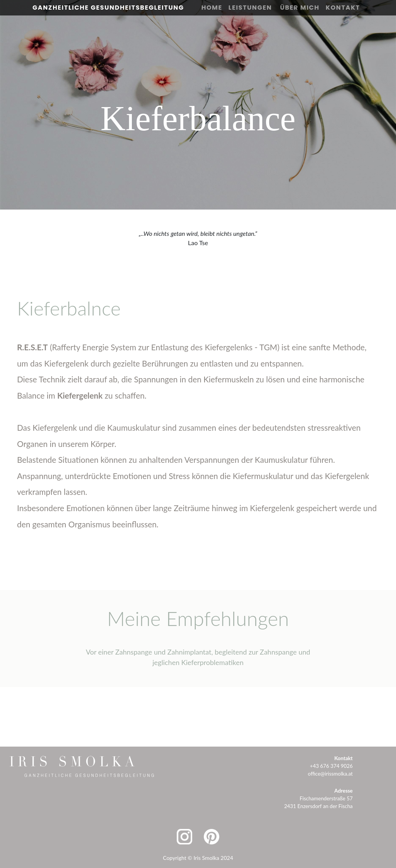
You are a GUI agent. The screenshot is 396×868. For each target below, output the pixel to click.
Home (212, 8)
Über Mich (300, 8)
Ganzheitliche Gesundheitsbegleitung (108, 8)
